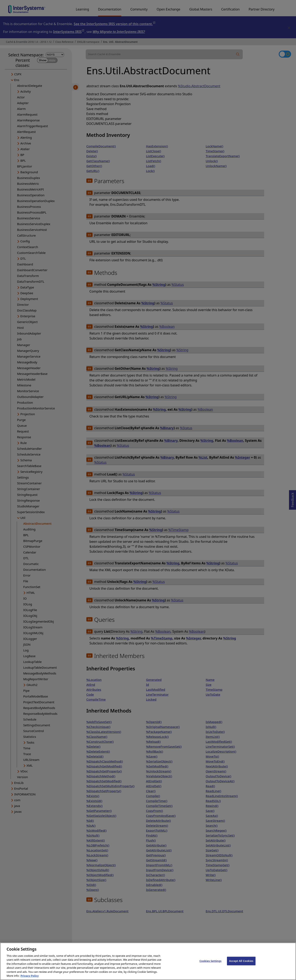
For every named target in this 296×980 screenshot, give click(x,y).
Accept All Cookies (241, 964)
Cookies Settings (210, 964)
